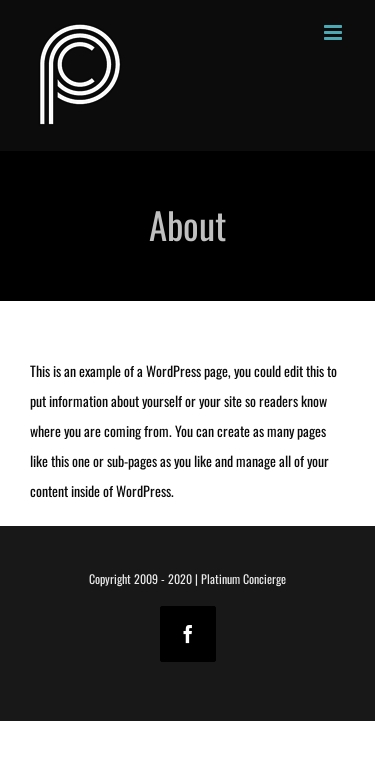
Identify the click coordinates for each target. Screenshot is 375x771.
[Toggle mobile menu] (334, 32)
